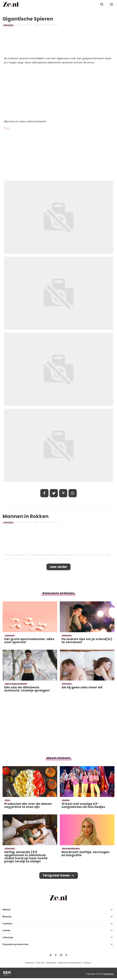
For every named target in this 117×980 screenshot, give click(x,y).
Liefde (6, 930)
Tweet (54, 493)
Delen (44, 493)
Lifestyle (8, 25)
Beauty (7, 917)
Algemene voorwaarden (70, 963)
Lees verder (58, 567)
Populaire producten (15, 944)
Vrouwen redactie (49, 25)
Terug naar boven (56, 875)
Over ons (40, 963)
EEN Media (109, 974)
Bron (7, 128)
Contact (87, 963)
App (73, 493)
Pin (63, 493)
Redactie (29, 963)
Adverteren (51, 963)
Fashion (7, 924)
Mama (6, 910)
